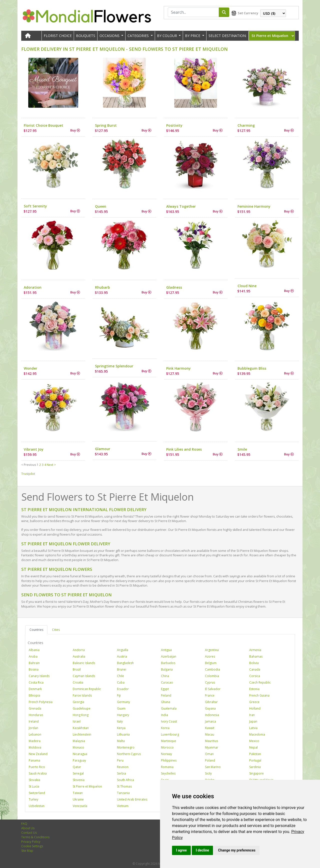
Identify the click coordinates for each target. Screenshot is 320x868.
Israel (77, 721)
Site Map (27, 851)
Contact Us (29, 833)
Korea (165, 728)
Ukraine (78, 799)
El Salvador (213, 689)
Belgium (211, 663)
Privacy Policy (31, 842)
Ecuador (123, 689)
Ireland (34, 721)
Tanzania (123, 793)
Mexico (254, 741)
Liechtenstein (82, 734)
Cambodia (212, 669)
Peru (120, 760)
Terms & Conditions (35, 837)
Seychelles (168, 773)
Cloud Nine (247, 286)
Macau (210, 734)
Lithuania (123, 734)
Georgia (78, 702)
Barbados (168, 663)
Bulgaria (167, 669)
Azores (210, 656)
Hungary (123, 715)
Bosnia (34, 669)
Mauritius (211, 741)
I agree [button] (181, 850)
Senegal (78, 773)
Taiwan (78, 793)
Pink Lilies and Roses (184, 449)
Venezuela (80, 806)
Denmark (35, 689)
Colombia (212, 676)
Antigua (166, 650)
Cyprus (210, 682)
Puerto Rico (37, 767)
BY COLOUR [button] (167, 36)
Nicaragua (80, 754)
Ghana (166, 702)
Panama (34, 760)
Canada (255, 669)
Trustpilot (28, 474)
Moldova (35, 747)
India (164, 715)
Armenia (255, 650)
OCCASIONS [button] (110, 36)
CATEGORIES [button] (139, 36)
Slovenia (79, 780)
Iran (252, 715)
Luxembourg (170, 734)
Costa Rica (36, 682)
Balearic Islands (84, 663)
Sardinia (255, 767)
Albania (34, 650)
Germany (123, 702)
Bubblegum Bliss (252, 368)
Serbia (121, 773)
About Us (28, 828)
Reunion (123, 767)
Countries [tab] (36, 630)
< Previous (29, 465)
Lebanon (35, 734)
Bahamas (256, 656)
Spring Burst (106, 125)
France (210, 695)
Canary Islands (39, 676)
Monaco (78, 747)
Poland (210, 760)
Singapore (256, 773)
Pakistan (255, 754)
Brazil (77, 669)
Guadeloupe (82, 708)
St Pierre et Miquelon (87, 786)
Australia (79, 656)
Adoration (33, 287)
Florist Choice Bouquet (43, 125)
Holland (255, 708)
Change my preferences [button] (237, 850)
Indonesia (212, 715)
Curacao (167, 682)
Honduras (36, 715)
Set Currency (248, 13)
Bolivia (254, 663)
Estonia (254, 689)
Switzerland (37, 793)
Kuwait (210, 728)
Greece (254, 702)
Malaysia (79, 741)
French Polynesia (41, 702)
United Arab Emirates (132, 799)
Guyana (210, 708)
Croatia (78, 682)
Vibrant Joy (34, 449)
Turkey (33, 799)
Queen (101, 206)
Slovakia (34, 780)
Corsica (255, 676)
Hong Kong (81, 715)
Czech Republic (260, 682)
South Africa (125, 780)
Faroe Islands (82, 695)
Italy (120, 721)
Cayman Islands (84, 676)
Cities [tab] (56, 630)
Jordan (33, 728)
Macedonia (257, 734)
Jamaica (210, 721)
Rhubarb (102, 287)
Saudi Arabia (38, 773)
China (165, 676)
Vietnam (123, 806)
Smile (242, 449)
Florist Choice (58, 36)
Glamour (103, 449)
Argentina (212, 650)
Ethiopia (34, 695)
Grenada (35, 708)
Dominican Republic (87, 689)
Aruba (33, 656)
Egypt (165, 689)
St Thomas (124, 786)
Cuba (121, 682)
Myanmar (212, 747)
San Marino (213, 767)
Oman (209, 754)
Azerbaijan (169, 656)
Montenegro (126, 747)
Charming (246, 125)
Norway (166, 754)
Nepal (253, 747)
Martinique (169, 741)
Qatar (77, 767)
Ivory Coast (169, 721)
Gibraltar (211, 702)
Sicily (208, 773)
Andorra (79, 650)
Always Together (181, 206)
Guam (121, 708)
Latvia (253, 728)
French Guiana (259, 695)
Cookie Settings (32, 846)
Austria (122, 656)
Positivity (174, 125)
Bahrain (34, 663)
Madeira (35, 741)
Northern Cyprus (129, 754)
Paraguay (79, 760)
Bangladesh (125, 663)
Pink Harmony (178, 368)
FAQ (24, 824)
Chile (120, 676)
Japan (253, 721)
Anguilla (123, 650)
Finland (166, 695)
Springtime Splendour (114, 366)
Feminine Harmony (254, 206)
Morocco (167, 747)
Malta (121, 741)
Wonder (30, 368)
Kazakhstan (81, 728)
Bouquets (86, 36)
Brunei (122, 669)
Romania (167, 767)
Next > (51, 465)
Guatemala (169, 708)
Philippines (169, 760)
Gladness (174, 287)
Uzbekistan (37, 806)
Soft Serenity (35, 206)
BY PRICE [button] (193, 36)
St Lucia (34, 786)
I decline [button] (202, 850)
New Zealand (38, 754)
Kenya (121, 728)
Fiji (119, 695)
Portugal (255, 760)
